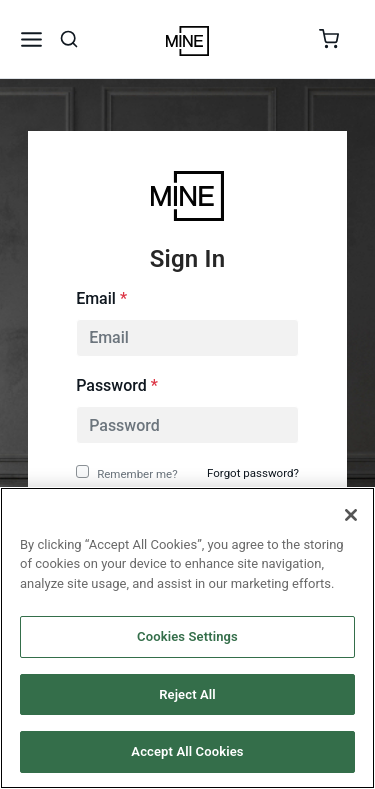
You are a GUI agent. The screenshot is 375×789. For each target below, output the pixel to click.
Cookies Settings (187, 636)
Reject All (187, 694)
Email (101, 298)
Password (117, 385)
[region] (187, 638)
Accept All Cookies (187, 751)
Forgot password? (253, 473)
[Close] (351, 515)
